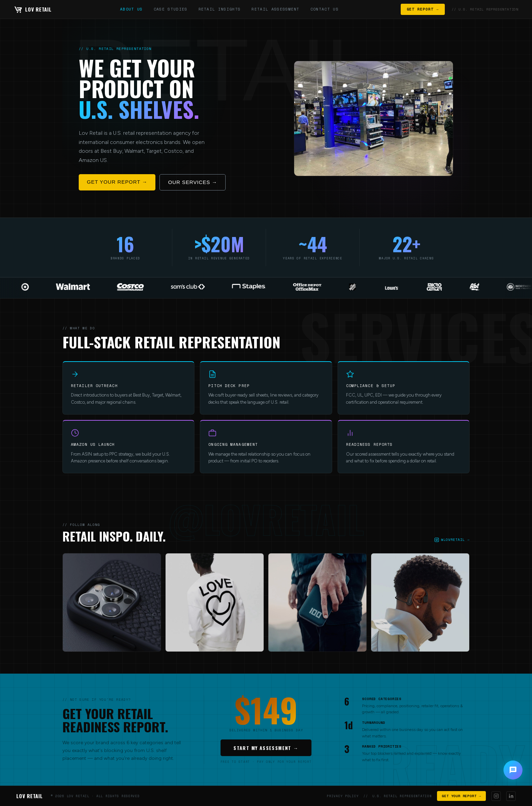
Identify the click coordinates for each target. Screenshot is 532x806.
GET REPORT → (423, 9)
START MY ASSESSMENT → (266, 748)
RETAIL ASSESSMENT (275, 9)
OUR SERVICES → (193, 182)
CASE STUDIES (171, 9)
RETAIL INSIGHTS (220, 9)
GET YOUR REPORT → (117, 182)
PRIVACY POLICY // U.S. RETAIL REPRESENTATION (379, 796)
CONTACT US (325, 9)
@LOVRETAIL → (452, 540)
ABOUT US (131, 9)
